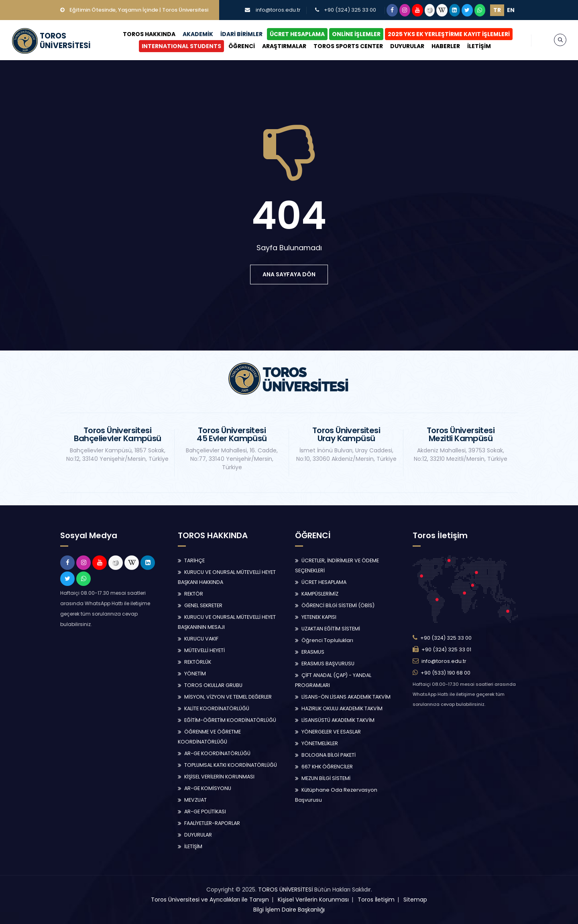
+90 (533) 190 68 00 (446, 673)
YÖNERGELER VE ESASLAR (331, 732)
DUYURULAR (407, 46)
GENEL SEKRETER (203, 605)
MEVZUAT (195, 800)
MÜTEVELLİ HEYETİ (205, 650)
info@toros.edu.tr (278, 10)
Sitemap (415, 900)
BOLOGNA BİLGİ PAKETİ (329, 755)
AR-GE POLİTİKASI (205, 812)
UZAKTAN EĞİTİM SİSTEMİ (331, 629)
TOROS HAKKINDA (149, 34)
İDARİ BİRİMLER (241, 34)
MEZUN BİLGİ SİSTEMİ (326, 778)
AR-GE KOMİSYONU (208, 788)
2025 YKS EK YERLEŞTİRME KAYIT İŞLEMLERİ (449, 34)
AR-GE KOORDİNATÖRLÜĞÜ (217, 753)
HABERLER (446, 46)
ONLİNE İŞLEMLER (356, 34)
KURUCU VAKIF (201, 639)
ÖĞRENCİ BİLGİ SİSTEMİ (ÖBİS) (338, 605)
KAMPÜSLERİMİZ (320, 594)
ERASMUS (313, 652)
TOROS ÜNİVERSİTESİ (285, 890)
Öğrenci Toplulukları (327, 640)
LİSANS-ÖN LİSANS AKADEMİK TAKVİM (346, 697)
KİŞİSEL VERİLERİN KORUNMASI (219, 777)
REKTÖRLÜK (198, 662)
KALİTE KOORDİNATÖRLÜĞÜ (217, 708)
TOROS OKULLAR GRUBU (213, 685)
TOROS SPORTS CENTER (348, 46)
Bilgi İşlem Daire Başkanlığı (289, 910)
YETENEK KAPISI (319, 617)
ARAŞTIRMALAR (284, 46)
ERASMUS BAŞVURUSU (328, 664)
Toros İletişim (376, 900)
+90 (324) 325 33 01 (446, 649)
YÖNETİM (195, 674)
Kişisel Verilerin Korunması (313, 900)
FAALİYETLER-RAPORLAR (212, 823)
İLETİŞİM (479, 46)
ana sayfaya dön (289, 274)
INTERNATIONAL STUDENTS (181, 46)
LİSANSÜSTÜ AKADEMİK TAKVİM (338, 720)
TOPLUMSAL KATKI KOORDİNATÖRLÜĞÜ (231, 765)
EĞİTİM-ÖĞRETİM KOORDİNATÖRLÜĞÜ (230, 720)
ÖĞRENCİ (242, 46)
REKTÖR (194, 594)
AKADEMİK (198, 34)
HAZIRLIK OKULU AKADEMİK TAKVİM (342, 708)
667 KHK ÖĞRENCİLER (327, 767)
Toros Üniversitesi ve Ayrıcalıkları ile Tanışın (210, 900)
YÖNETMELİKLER (320, 743)
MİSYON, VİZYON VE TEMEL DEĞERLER (228, 697)
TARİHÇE (194, 560)
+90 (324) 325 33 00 (350, 10)
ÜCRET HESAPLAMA (297, 34)
